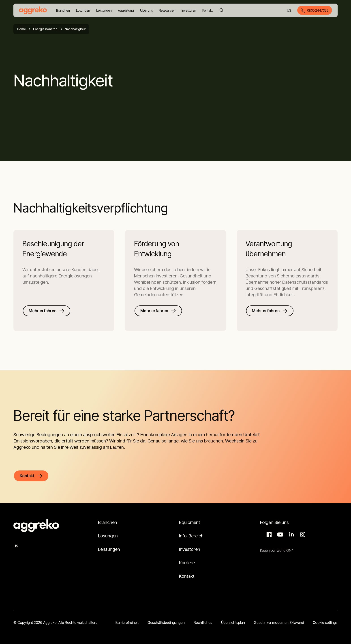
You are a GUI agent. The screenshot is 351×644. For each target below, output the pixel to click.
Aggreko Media (280, 535)
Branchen (108, 522)
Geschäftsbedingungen (166, 623)
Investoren (190, 549)
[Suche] (222, 10)
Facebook (268, 535)
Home (21, 29)
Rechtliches (203, 623)
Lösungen (108, 536)
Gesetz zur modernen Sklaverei (279, 623)
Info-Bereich (191, 536)
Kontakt (187, 576)
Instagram (302, 535)
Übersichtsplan (233, 623)
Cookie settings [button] (325, 623)
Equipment (190, 522)
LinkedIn (291, 535)
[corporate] (33, 10)
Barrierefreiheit (127, 623)
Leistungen (109, 549)
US (289, 11)
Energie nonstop (45, 29)
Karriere (187, 563)
